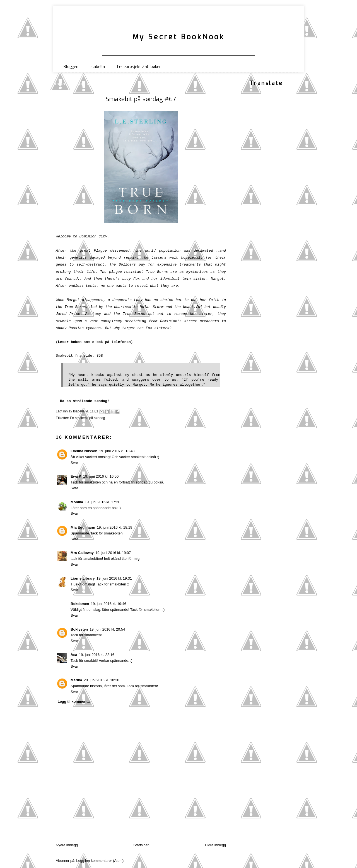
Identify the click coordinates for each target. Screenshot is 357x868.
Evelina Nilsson (84, 451)
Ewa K (76, 476)
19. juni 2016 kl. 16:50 (101, 476)
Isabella (98, 67)
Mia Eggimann (83, 527)
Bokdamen (80, 604)
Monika (77, 502)
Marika (76, 680)
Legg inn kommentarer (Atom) (100, 861)
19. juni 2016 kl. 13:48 (117, 451)
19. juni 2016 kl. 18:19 (114, 527)
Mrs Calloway (82, 553)
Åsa (74, 655)
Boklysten (79, 629)
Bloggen (71, 67)
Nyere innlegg (67, 845)
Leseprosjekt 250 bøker (139, 67)
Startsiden (141, 845)
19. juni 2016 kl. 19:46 (108, 604)
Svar (74, 463)
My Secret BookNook (178, 37)
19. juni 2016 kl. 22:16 (97, 655)
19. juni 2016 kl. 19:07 (113, 553)
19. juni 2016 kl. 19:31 (114, 578)
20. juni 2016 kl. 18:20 (101, 680)
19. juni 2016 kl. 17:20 (102, 502)
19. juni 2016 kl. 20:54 (107, 629)
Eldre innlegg (215, 845)
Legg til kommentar (74, 702)
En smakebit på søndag (88, 418)
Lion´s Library (83, 578)
